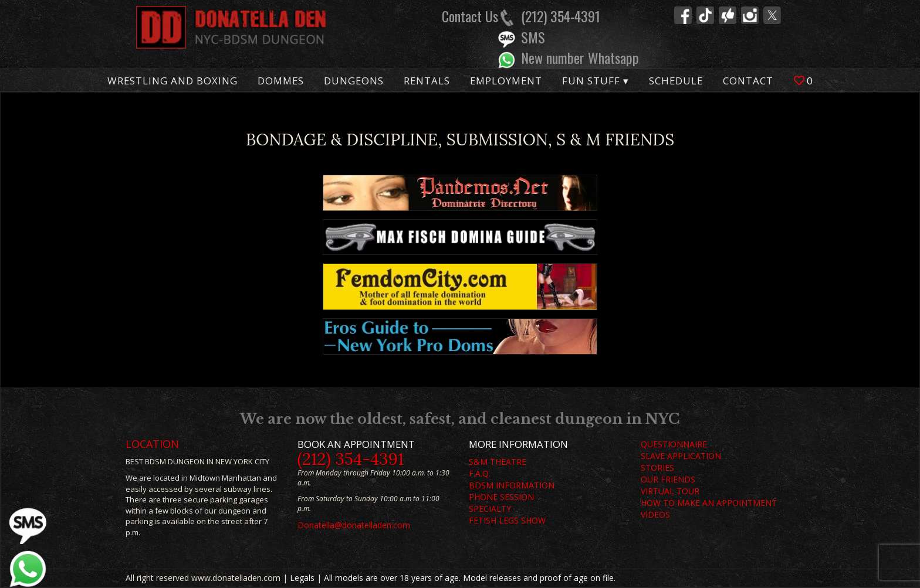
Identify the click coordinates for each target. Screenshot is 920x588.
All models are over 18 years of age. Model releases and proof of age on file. (470, 578)
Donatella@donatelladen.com (354, 525)
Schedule (676, 81)
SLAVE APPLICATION (681, 456)
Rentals (427, 81)
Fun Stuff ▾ (596, 81)
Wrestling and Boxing (172, 81)
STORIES (657, 468)
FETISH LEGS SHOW (507, 520)
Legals (302, 578)
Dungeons (354, 81)
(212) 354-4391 (351, 459)
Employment (506, 81)
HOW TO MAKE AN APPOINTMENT (709, 503)
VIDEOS (655, 514)
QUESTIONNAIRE (674, 444)
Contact (748, 81)
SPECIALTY (490, 509)
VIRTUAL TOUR (670, 491)
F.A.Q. (480, 473)
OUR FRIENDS (668, 479)
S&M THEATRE (498, 462)
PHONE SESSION (501, 497)
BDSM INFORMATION (512, 485)
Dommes (281, 81)
